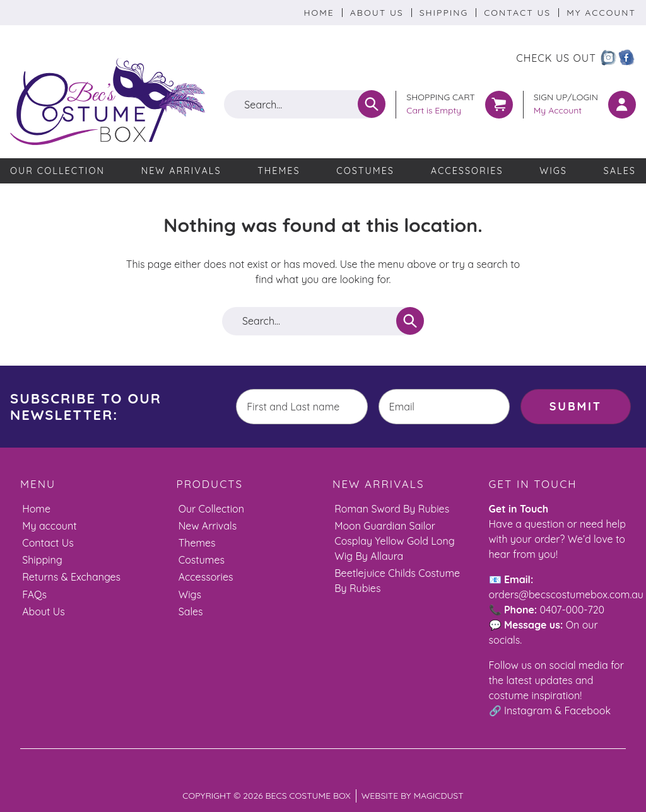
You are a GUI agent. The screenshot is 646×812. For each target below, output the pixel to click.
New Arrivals (181, 171)
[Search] (372, 104)
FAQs (34, 594)
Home (319, 13)
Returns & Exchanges (71, 577)
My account (49, 525)
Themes (279, 171)
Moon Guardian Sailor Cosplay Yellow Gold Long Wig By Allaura (395, 540)
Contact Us (517, 13)
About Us (377, 13)
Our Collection (57, 171)
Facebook (588, 710)
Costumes (365, 171)
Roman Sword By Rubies (392, 508)
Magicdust (438, 795)
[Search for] (305, 104)
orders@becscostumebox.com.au (566, 594)
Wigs (553, 171)
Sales (620, 171)
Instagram (528, 710)
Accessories (467, 171)
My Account (601, 13)
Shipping (444, 13)
